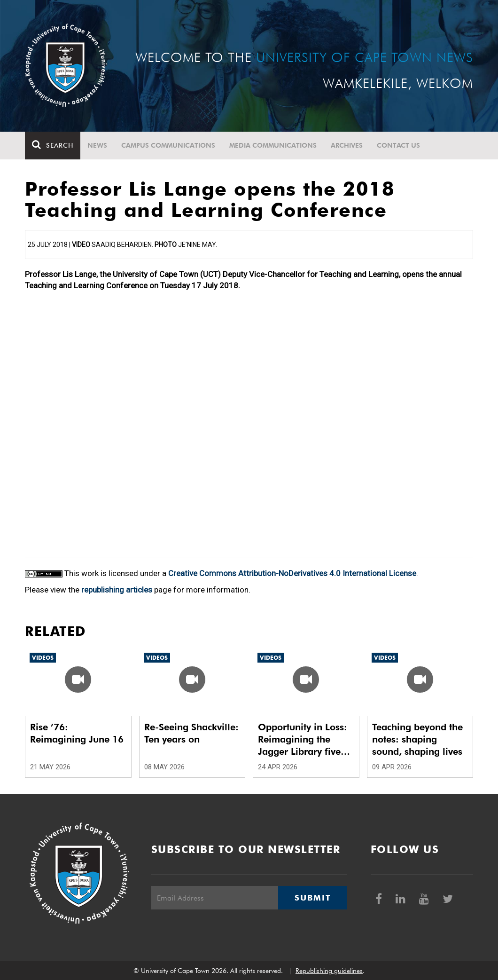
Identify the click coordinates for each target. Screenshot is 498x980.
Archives (347, 145)
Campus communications (168, 145)
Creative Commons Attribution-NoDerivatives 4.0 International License (292, 573)
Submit (312, 898)
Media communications (273, 145)
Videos (43, 658)
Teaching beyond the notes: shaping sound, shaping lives (417, 739)
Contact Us (398, 145)
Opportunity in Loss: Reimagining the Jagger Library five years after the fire (303, 739)
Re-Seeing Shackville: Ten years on (191, 733)
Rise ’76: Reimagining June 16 (77, 733)
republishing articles (117, 590)
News (97, 145)
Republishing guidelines (329, 971)
